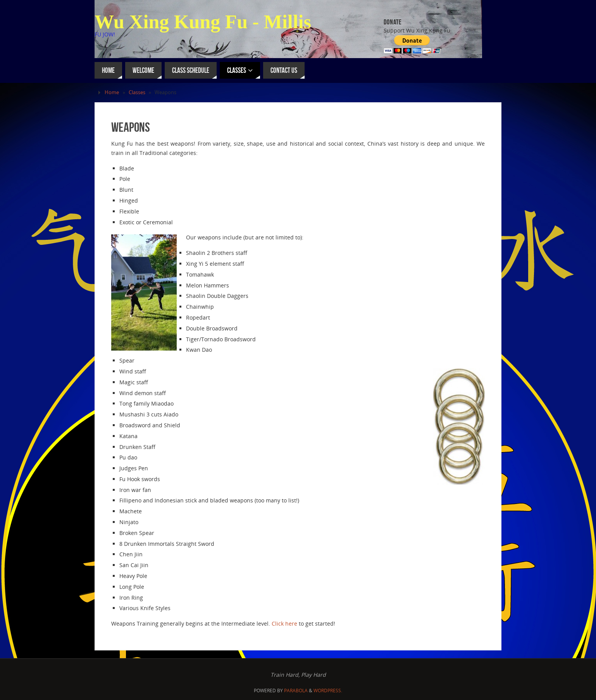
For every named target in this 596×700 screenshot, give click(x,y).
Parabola (296, 691)
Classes (137, 92)
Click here (284, 623)
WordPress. (328, 691)
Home (112, 92)
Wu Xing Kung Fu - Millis (203, 22)
